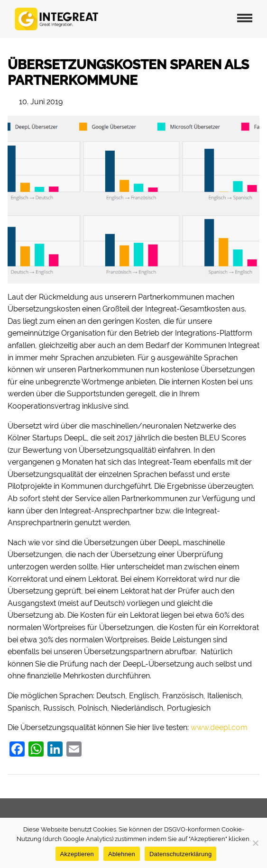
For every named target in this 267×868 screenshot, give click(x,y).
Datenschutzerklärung (180, 854)
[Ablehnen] (255, 843)
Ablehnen (122, 854)
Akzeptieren (77, 854)
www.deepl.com (219, 727)
